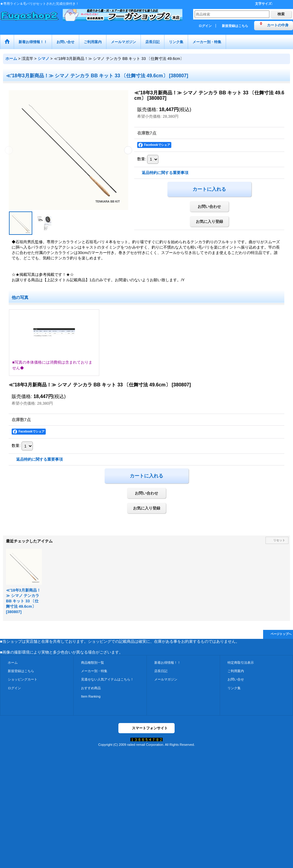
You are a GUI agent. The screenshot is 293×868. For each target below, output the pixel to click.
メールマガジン (166, 679)
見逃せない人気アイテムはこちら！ (107, 679)
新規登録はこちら (235, 26)
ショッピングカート (23, 679)
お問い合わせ (209, 207)
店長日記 (161, 671)
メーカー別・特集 (94, 671)
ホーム (13, 663)
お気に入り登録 (209, 221)
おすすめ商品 (91, 688)
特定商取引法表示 (241, 663)
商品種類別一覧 (93, 663)
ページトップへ (281, 634)
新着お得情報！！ (167, 663)
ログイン (205, 26)
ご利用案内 (236, 671)
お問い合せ (236, 679)
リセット (279, 540)
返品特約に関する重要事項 (165, 173)
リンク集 (234, 688)
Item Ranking (91, 696)
